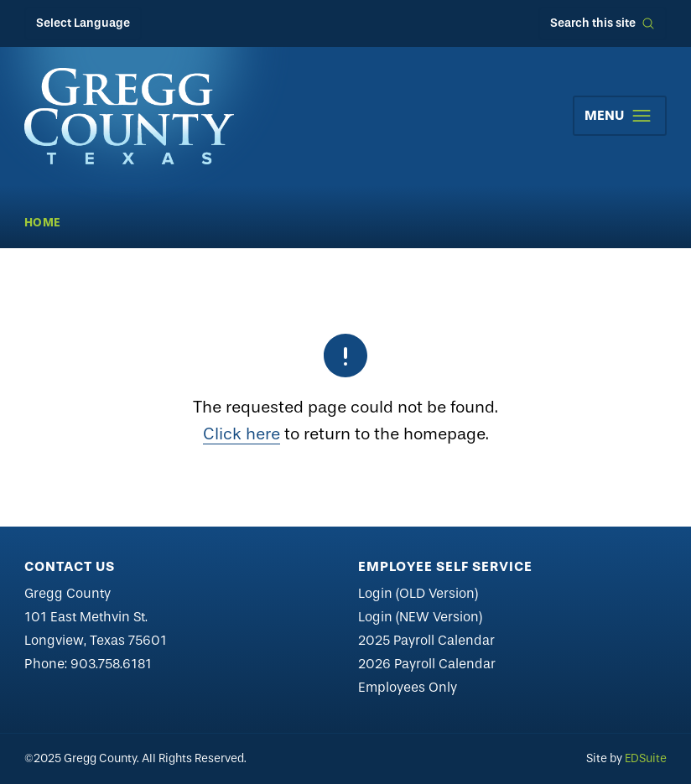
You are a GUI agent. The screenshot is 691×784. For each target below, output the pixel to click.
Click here (242, 434)
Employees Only (408, 687)
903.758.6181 (111, 664)
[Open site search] (603, 23)
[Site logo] (129, 116)
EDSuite (646, 758)
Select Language (83, 23)
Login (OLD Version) (418, 593)
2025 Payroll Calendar (426, 640)
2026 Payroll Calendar (427, 664)
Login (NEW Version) (420, 617)
